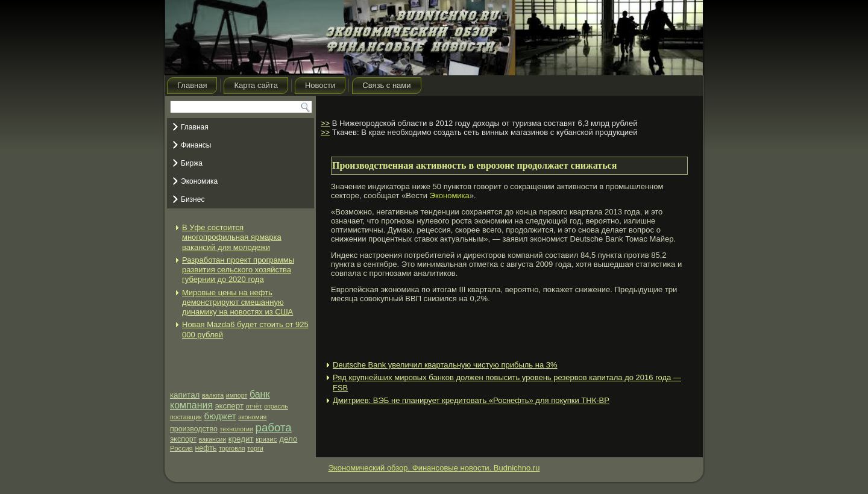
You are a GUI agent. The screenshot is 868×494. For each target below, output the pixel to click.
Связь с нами (386, 85)
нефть (206, 448)
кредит (241, 439)
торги (255, 448)
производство (194, 429)
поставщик (186, 417)
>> (325, 123)
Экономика (199, 181)
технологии (237, 429)
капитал (185, 395)
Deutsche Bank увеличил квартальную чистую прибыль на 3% (445, 365)
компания (191, 405)
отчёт (254, 406)
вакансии (212, 439)
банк (260, 394)
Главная (192, 85)
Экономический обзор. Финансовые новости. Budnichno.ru (434, 468)
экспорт (183, 439)
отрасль (276, 406)
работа (274, 427)
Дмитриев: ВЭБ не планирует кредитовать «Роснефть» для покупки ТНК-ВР (471, 400)
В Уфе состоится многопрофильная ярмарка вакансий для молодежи (232, 237)
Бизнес (193, 199)
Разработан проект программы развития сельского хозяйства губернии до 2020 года (238, 270)
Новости (320, 85)
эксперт (229, 406)
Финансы (196, 145)
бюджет (220, 416)
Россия (181, 448)
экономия (252, 417)
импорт (237, 395)
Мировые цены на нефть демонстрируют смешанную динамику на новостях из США (237, 302)
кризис (266, 439)
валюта (213, 395)
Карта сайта (256, 85)
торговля (232, 448)
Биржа (192, 163)
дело (288, 439)
